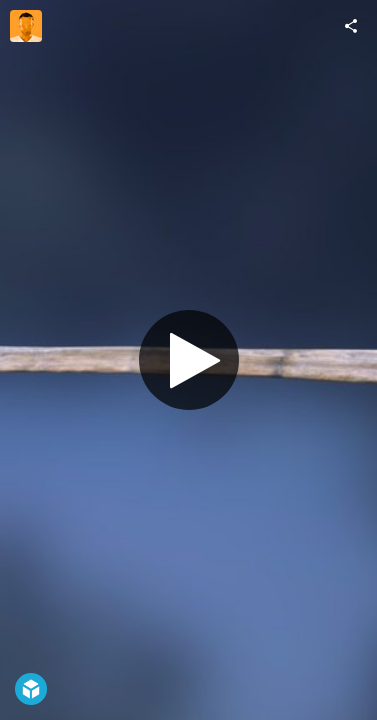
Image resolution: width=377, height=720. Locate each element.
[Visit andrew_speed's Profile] (26, 26)
